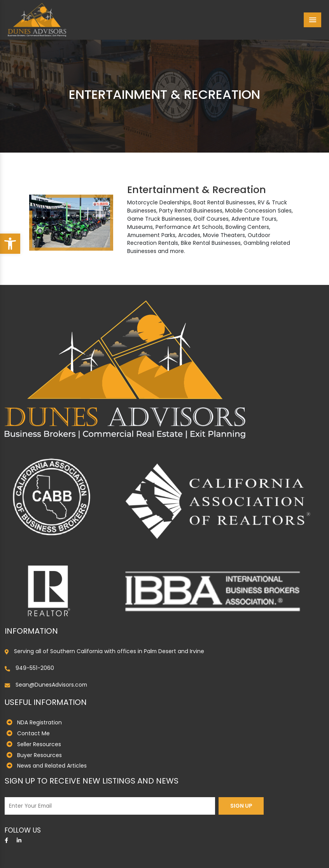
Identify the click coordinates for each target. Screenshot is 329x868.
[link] (10, 244)
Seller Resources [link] (39, 744)
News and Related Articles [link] (52, 766)
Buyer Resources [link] (39, 755)
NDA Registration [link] (39, 722)
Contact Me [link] (33, 733)
